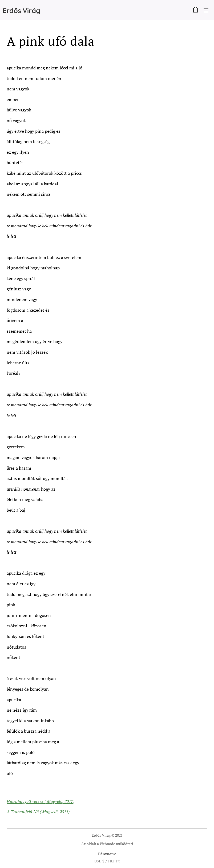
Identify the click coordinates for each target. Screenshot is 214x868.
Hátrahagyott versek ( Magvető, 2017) (41, 801)
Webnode (107, 844)
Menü (206, 10)
